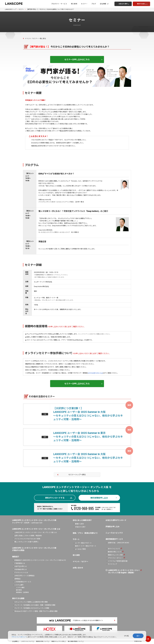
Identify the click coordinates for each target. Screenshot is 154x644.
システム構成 (20, 588)
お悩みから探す (80, 527)
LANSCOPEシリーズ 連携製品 (24, 576)
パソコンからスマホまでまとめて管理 (27, 539)
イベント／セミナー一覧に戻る (35, 39)
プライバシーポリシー (115, 558)
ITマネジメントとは (21, 572)
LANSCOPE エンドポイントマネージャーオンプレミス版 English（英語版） (124, 571)
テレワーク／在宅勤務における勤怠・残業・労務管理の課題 (35, 605)
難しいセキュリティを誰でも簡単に (27, 542)
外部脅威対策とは (21, 569)
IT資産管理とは (20, 563)
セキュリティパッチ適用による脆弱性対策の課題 (31, 602)
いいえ (126, 636)
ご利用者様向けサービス (23, 582)
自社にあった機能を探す (82, 520)
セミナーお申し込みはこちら (77, 59)
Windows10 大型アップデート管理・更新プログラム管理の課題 (36, 611)
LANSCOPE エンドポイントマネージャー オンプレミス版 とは (36, 532)
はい (138, 636)
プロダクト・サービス (59, 4)
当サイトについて (114, 549)
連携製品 (18, 579)
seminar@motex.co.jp (95, 373)
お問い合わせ (78, 568)
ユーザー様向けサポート (83, 543)
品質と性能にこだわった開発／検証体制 (28, 536)
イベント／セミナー (81, 562)
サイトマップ (112, 564)
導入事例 (74, 4)
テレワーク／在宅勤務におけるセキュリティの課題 (32, 608)
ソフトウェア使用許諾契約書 (118, 561)
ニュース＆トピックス (114, 533)
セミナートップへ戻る (77, 475)
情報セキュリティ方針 (115, 555)
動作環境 (19, 590)
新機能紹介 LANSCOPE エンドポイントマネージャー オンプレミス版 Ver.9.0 (40, 560)
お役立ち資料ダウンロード (116, 520)
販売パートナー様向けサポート (86, 546)
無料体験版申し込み (99, 498)
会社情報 (103, 4)
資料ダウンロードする (55, 498)
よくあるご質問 (80, 549)
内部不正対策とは (21, 566)
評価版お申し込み (113, 527)
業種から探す (80, 524)
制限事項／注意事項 (22, 592)
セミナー (84, 4)
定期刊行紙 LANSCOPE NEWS (118, 543)
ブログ (94, 4)
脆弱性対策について (115, 552)
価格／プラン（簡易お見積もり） (86, 533)
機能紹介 (16, 557)
